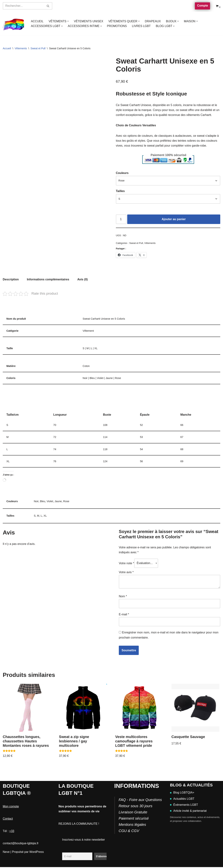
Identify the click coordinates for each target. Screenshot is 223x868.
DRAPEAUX (153, 21)
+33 (12, 832)
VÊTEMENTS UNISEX (89, 21)
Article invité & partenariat (188, 812)
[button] (68, 21)
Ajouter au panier (174, 220)
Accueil (7, 48)
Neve (6, 853)
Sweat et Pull (38, 48)
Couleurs (122, 173)
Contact (8, 820)
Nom (123, 597)
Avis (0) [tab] (83, 280)
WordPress (37, 853)
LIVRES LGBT (142, 26)
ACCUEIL (37, 21)
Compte (203, 6)
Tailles (120, 191)
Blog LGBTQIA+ (182, 793)
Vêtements (21, 48)
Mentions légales (132, 825)
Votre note (126, 565)
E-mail (124, 615)
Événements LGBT (184, 806)
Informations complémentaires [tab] (48, 280)
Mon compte (11, 807)
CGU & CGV (129, 832)
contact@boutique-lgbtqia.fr (21, 844)
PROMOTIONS (117, 26)
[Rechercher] (23, 6)
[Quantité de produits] (121, 220)
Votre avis (126, 574)
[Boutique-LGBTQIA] (14, 24)
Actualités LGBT (182, 800)
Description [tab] (11, 280)
